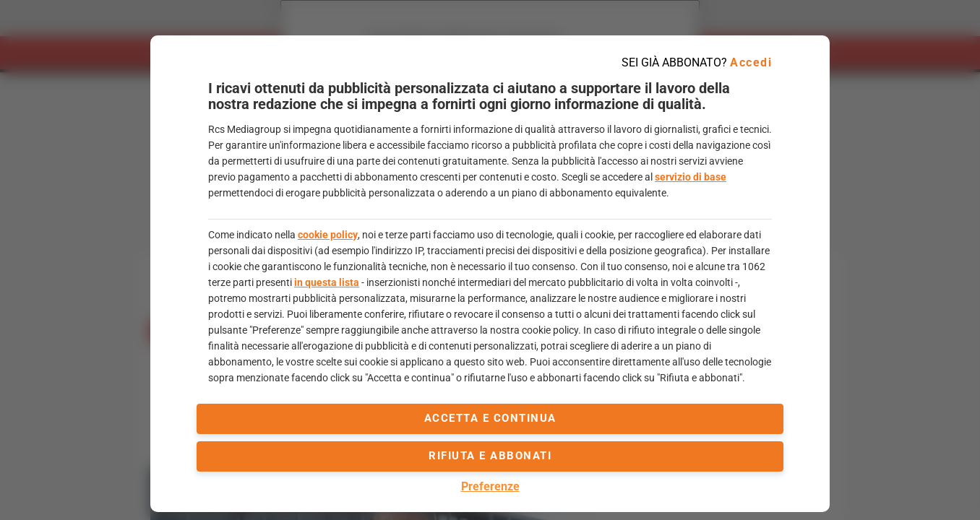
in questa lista (327, 282)
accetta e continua (490, 418)
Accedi (751, 62)
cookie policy (328, 235)
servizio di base (691, 177)
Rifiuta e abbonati (490, 456)
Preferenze (490, 486)
